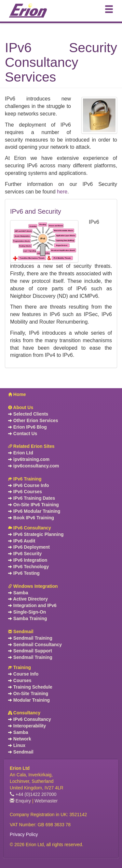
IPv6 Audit (22, 541)
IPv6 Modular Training (34, 511)
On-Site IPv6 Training (34, 505)
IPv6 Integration (28, 560)
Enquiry (20, 801)
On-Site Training (28, 693)
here (62, 192)
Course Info (23, 674)
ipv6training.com (29, 459)
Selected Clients (28, 414)
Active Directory (28, 599)
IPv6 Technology (28, 567)
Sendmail (21, 632)
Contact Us (23, 434)
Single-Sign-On (27, 612)
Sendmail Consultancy (35, 645)
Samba (18, 593)
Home (17, 394)
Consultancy (24, 713)
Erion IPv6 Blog (27, 427)
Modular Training (29, 700)
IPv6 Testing (24, 573)
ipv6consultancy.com (34, 466)
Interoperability (27, 726)
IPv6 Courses (25, 492)
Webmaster (46, 801)
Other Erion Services (33, 420)
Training (20, 667)
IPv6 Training (25, 479)
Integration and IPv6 (32, 605)
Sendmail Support (30, 651)
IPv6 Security (25, 554)
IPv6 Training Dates (32, 498)
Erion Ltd (21, 453)
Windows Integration (33, 586)
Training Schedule (30, 687)
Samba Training (27, 618)
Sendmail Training (30, 638)
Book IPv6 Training (31, 518)
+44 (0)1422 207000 (33, 794)
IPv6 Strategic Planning (36, 534)
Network (20, 739)
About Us (21, 407)
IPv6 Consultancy (30, 528)
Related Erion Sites (31, 446)
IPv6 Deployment (29, 547)
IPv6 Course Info (29, 485)
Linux (17, 745)
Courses (20, 680)
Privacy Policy (24, 834)
